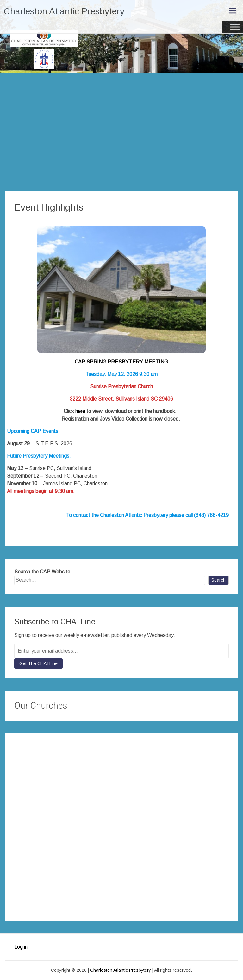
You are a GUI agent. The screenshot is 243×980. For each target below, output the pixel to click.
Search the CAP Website (42, 572)
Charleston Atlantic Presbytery (64, 11)
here (80, 411)
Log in (21, 947)
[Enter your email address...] (121, 651)
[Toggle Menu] (235, 27)
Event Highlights (49, 207)
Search (218, 580)
